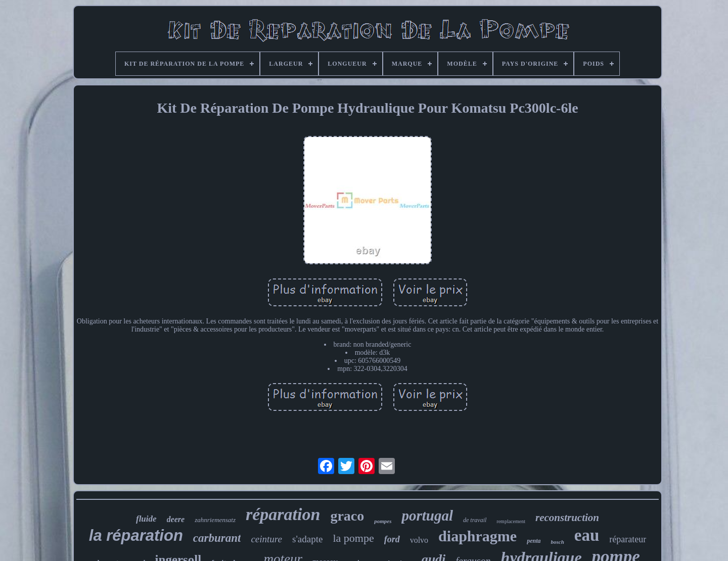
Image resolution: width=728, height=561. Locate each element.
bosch (557, 542)
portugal (427, 516)
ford (392, 539)
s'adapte (307, 539)
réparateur (628, 539)
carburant (217, 538)
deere (176, 519)
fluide (146, 519)
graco (347, 516)
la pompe (353, 538)
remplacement (511, 521)
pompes (383, 521)
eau (587, 535)
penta (534, 541)
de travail (475, 520)
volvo (419, 540)
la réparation (136, 535)
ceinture (266, 539)
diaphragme (477, 536)
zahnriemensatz (215, 520)
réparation (283, 514)
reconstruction (567, 518)
